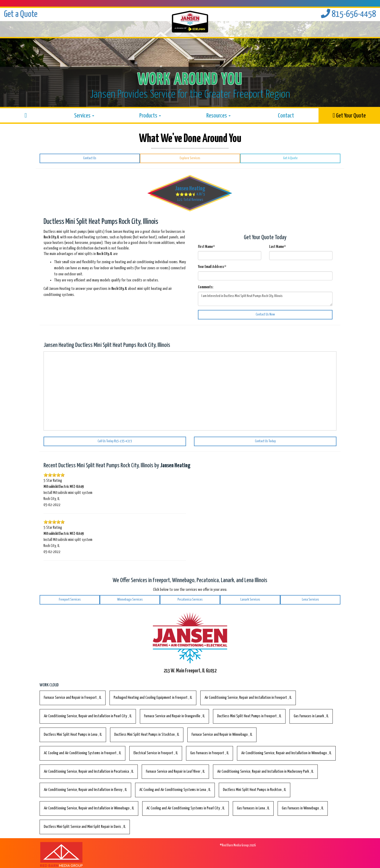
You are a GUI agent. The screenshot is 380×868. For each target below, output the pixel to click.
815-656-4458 (348, 14)
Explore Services (190, 158)
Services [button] (84, 116)
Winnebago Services (130, 600)
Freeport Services (70, 600)
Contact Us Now (265, 315)
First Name (206, 247)
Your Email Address (212, 267)
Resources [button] (218, 116)
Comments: (206, 287)
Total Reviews (190, 200)
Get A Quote (290, 158)
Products (150, 116)
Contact (286, 116)
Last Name (277, 247)
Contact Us (90, 158)
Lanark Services (250, 600)
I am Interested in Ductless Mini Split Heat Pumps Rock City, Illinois (265, 299)
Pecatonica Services (190, 600)
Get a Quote (21, 14)
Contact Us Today (265, 441)
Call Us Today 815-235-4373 (115, 441)
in (73, 698)
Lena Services (310, 600)
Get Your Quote (349, 115)
